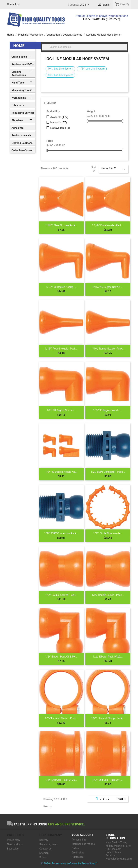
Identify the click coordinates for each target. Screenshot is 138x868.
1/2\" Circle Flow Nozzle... (108, 533)
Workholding (19, 98)
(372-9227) (101, 19)
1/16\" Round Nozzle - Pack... (61, 349)
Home (19, 46)
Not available (60, 128)
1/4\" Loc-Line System (60, 69)
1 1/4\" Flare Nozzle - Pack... (61, 225)
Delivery (44, 840)
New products (15, 844)
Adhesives (18, 128)
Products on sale (21, 136)
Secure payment (48, 844)
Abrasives (17, 120)
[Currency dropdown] (85, 5)
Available (59, 117)
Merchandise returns (83, 844)
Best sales (13, 849)
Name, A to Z (114, 169)
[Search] (85, 47)
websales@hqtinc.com (119, 859)
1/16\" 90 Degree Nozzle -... (61, 287)
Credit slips (78, 853)
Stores (43, 857)
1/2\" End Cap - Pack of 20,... (61, 780)
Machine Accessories (19, 74)
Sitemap (44, 853)
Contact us (13, 4)
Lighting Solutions (22, 143)
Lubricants (18, 105)
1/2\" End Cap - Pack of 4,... (108, 780)
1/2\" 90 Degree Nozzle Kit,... (61, 472)
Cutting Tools (19, 57)
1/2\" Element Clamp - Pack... (61, 718)
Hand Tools (18, 83)
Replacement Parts (23, 64)
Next (122, 799)
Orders (75, 848)
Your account (82, 835)
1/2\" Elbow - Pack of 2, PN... (61, 657)
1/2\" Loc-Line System (92, 69)
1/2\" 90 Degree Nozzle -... (61, 410)
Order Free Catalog (22, 151)
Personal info (79, 840)
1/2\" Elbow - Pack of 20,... (108, 657)
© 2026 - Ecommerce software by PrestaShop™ (69, 864)
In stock (59, 122)
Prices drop (13, 840)
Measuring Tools (21, 90)
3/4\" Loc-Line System (60, 75)
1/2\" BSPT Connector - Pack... (108, 472)
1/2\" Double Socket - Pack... (61, 595)
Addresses (78, 857)
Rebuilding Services (23, 113)
